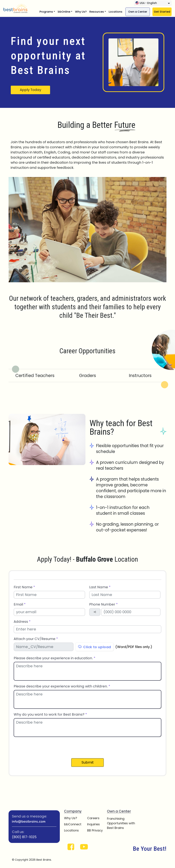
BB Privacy (95, 830)
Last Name (100, 587)
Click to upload (95, 647)
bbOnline (64, 12)
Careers (93, 818)
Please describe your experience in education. (55, 658)
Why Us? (81, 12)
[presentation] (40, 747)
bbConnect (73, 824)
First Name (24, 587)
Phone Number (103, 604)
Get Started (162, 12)
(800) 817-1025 (24, 837)
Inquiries (93, 824)
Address (22, 622)
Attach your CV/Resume (36, 639)
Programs (46, 12)
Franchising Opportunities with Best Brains (121, 823)
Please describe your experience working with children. (62, 686)
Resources (97, 12)
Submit (88, 762)
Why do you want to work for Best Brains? (50, 714)
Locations (116, 12)
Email (20, 604)
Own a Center (138, 12)
